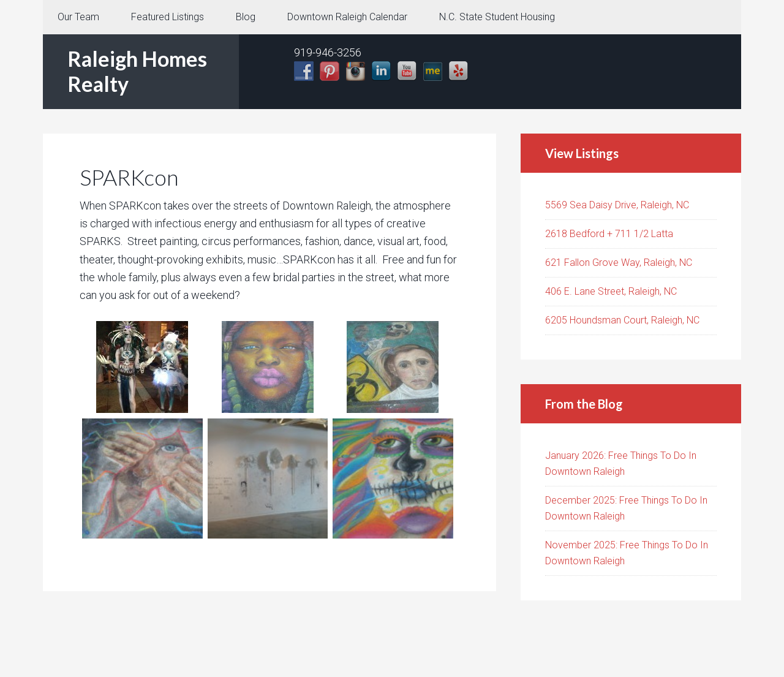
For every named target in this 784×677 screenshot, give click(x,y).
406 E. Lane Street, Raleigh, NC (611, 291)
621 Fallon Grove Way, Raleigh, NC (619, 263)
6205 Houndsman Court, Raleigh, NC (622, 320)
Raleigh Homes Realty (137, 71)
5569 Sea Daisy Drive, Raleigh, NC (617, 205)
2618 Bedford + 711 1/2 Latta (609, 234)
